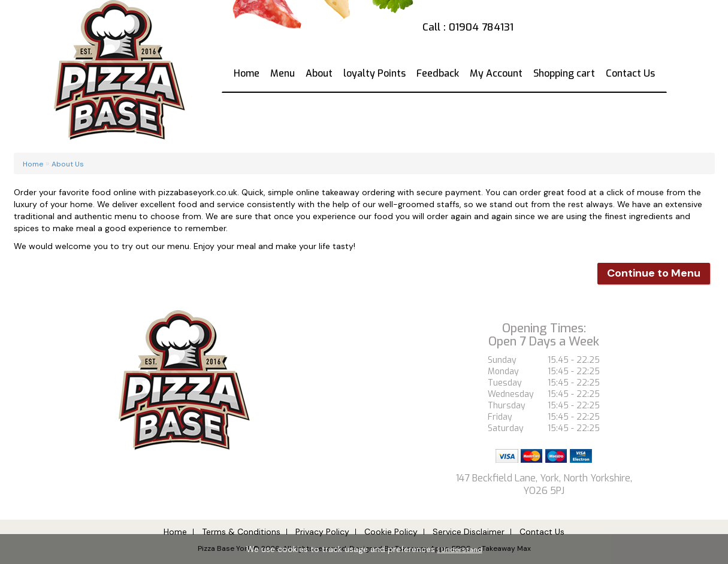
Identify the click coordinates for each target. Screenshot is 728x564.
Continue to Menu (654, 273)
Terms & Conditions (241, 532)
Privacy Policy (322, 532)
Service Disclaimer (469, 532)
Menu (283, 73)
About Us (68, 164)
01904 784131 (481, 27)
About (319, 73)
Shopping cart (564, 73)
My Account (496, 73)
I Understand (460, 550)
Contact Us (630, 73)
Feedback (438, 73)
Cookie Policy (391, 532)
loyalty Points (374, 73)
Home (247, 73)
